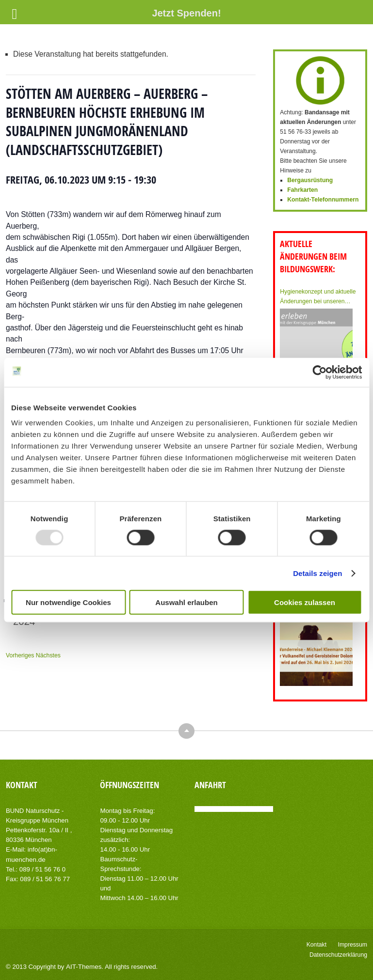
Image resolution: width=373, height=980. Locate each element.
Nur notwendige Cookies (68, 602)
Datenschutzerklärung (339, 953)
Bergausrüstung (310, 180)
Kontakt (317, 944)
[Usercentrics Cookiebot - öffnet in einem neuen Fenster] (319, 372)
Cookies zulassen (305, 602)
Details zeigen (317, 573)
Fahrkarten (302, 190)
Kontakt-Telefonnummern (322, 200)
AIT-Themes (83, 965)
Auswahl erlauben (186, 602)
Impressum (353, 944)
